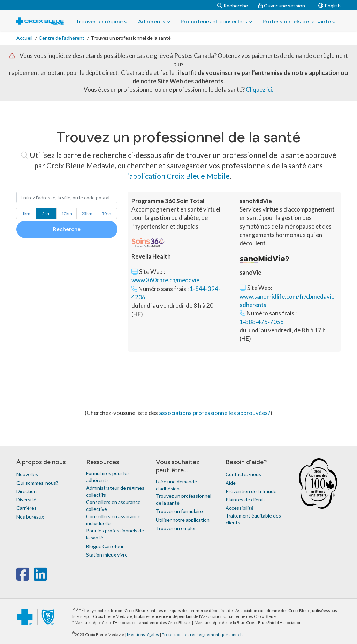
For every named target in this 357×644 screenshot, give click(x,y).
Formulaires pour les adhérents (108, 477)
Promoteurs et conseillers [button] (216, 21)
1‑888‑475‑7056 (262, 322)
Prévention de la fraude (251, 491)
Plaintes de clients (246, 500)
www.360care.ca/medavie (165, 280)
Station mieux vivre (107, 555)
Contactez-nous (243, 474)
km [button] (26, 213)
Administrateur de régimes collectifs (115, 491)
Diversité (26, 500)
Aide (231, 483)
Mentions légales (143, 634)
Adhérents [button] (154, 21)
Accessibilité (240, 508)
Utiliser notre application (183, 520)
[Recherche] (233, 5)
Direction (26, 491)
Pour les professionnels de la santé (115, 534)
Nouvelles (27, 474)
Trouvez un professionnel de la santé (184, 499)
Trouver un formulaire (179, 511)
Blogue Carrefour (105, 546)
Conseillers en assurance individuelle (113, 520)
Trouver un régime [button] (102, 21)
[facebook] (24, 578)
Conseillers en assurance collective (113, 505)
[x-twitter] (33, 578)
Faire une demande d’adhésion (176, 485)
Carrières (26, 508)
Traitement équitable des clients (253, 519)
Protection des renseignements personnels (203, 634)
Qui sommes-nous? (37, 483)
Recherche (67, 229)
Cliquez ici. (260, 89)
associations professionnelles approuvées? (215, 413)
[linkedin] (40, 578)
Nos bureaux (30, 517)
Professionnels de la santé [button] (299, 21)
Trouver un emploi (176, 528)
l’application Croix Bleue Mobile (178, 176)
